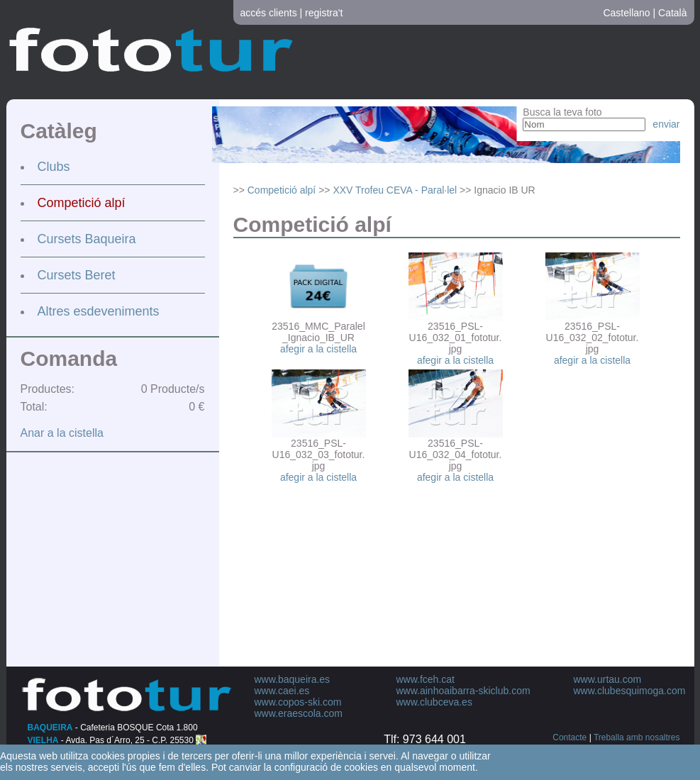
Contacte (570, 737)
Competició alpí (82, 203)
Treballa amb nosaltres (637, 737)
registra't (324, 13)
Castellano (626, 13)
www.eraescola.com (299, 713)
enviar (666, 124)
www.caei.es (282, 691)
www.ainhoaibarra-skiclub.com (463, 691)
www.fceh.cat (426, 679)
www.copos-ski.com (298, 702)
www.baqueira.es (293, 679)
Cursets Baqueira (87, 239)
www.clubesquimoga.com (630, 691)
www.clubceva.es (434, 702)
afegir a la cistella (318, 349)
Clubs (54, 167)
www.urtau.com (608, 679)
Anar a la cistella (62, 433)
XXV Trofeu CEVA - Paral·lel (395, 190)
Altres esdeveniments (99, 311)
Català (672, 13)
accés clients (269, 13)
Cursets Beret (77, 275)
